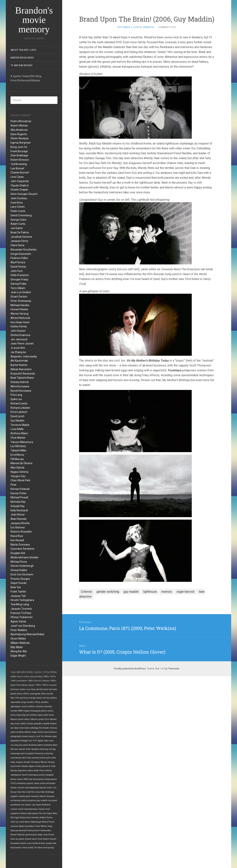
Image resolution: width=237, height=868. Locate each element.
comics (50, 711)
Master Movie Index (22, 58)
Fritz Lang (16, 395)
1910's (14, 783)
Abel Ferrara (18, 262)
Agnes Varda (18, 621)
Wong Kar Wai (19, 651)
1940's (38, 685)
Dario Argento (19, 134)
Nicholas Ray (18, 502)
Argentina (22, 771)
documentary (36, 677)
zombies (45, 702)
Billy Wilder (17, 647)
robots (23, 724)
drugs (24, 702)
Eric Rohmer (18, 527)
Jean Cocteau (19, 198)
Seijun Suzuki (18, 583)
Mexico (14, 719)
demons (53, 732)
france (37, 681)
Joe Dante (17, 228)
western (31, 702)
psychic (30, 783)
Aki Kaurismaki (19, 361)
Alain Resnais (18, 519)
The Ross (38, 848)
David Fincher (18, 267)
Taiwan (42, 809)
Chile (13, 822)
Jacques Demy (19, 241)
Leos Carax (17, 177)
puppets (14, 796)
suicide (50, 694)
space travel (43, 715)
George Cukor (19, 220)
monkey (22, 796)
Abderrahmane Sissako (25, 557)
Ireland (28, 839)
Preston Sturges (20, 579)
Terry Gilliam (18, 288)
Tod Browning (19, 164)
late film (31, 792)
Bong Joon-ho (19, 147)
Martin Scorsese (20, 545)
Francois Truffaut (21, 613)
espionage (15, 753)
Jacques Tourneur (21, 609)
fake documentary (36, 779)
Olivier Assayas (20, 138)
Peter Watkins (19, 630)
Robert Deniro (46, 818)
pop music (15, 724)
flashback (46, 805)
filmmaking (22, 685)
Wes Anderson (19, 130)
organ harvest (185, 592)
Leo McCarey (18, 446)
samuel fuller (25, 749)
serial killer (16, 766)
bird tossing (49, 848)
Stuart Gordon (19, 297)
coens (34, 839)
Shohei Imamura (20, 335)
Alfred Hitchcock (20, 318)
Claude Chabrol (20, 185)
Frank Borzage (19, 151)
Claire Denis (17, 245)
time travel (25, 728)
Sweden (25, 766)
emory (46, 732)
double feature (50, 724)
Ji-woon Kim (18, 348)
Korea (40, 732)
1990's (14, 681)
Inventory (35, 818)
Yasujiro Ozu (18, 476)
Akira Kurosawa (20, 386)
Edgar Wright (18, 656)
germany (24, 698)
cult (50, 749)
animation (22, 681)
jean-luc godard (27, 753)
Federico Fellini (19, 258)
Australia (33, 745)
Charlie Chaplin (19, 190)
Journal (21, 788)
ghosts (14, 694)
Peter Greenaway (21, 301)
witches (28, 732)
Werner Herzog (19, 314)
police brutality (17, 732)
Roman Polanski (20, 489)
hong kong (21, 715)
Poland (23, 813)
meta (13, 762)
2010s (46, 672)
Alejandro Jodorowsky (24, 356)
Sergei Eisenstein (21, 254)
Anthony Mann (19, 433)
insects (14, 809)
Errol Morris (17, 455)
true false (31, 689)
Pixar (14, 485)
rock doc (46, 698)
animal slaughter (46, 775)
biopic (40, 835)
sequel (31, 685)
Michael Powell (19, 497)
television (15, 689)
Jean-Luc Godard (21, 292)
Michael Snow (19, 562)
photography (16, 736)
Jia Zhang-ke (18, 352)
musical (53, 685)
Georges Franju (19, 279)
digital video (43, 741)
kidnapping (35, 711)
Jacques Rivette (20, 523)
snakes (49, 843)
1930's (45, 685)
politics (54, 698)
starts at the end (42, 783)
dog (54, 749)
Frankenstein (45, 831)
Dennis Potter (19, 493)
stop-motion (16, 702)
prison (41, 719)
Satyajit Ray (18, 506)
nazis (51, 715)
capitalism (15, 813)
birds (46, 689)
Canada (30, 724)
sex (28, 715)
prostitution (15, 805)
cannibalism (16, 758)
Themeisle (174, 669)
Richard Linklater (20, 408)
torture (13, 779)
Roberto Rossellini (21, 532)
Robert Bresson (20, 160)
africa (20, 694)
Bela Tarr (16, 587)
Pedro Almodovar (21, 121)
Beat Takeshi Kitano (22, 378)
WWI (26, 779)
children (31, 706)
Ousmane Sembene (22, 549)
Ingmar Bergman (21, 143)
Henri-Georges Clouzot (24, 194)
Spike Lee (16, 399)
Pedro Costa (18, 211)
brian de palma (17, 839)
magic (34, 732)
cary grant (53, 800)
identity (39, 689)
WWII (20, 711)
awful (27, 719)
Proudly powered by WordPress (130, 669)
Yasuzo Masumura (22, 442)
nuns (29, 843)
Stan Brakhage (19, 155)
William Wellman (20, 643)
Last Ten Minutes (44, 736)
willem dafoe (33, 771)
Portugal (24, 741)
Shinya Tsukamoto (22, 617)
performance (31, 835)
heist (48, 809)
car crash (20, 822)
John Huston (18, 331)
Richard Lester (19, 403)
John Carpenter (20, 181)
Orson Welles (18, 639)
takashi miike (46, 788)
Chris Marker (18, 438)
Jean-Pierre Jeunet (22, 344)
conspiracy (32, 800)
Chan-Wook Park (20, 480)
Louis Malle (17, 429)
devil (24, 758)
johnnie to (46, 766)
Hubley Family (19, 326)
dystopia (35, 749)
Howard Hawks (19, 309)
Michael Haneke (20, 305)
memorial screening (44, 753)
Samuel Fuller (19, 284)
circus (38, 792)
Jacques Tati (18, 596)
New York (15, 698)
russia (24, 706)
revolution (48, 745)
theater (46, 728)
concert (20, 779)
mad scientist (33, 758)
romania (14, 826)
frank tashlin (43, 839)
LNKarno (34, 719)
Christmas (35, 762)
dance (44, 711)
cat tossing (15, 800)
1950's (53, 681)
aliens (39, 698)
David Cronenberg (21, 215)
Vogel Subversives (23, 818)
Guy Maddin (17, 421)
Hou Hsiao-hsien (20, 322)
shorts (26, 677)
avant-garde (35, 694)
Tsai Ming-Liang (20, 604)
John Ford (16, 271)
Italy (55, 689)
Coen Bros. (17, 203)
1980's (46, 677)
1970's (53, 677)
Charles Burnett (20, 173)
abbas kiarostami (26, 826)
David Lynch (17, 416)
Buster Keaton (19, 365)
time (19, 792)
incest (20, 809)
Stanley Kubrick (20, 382)
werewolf (23, 831)
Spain (17, 728)
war (12, 728)
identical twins (39, 843)
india (54, 758)
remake (14, 711)
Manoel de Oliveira (21, 463)
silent (43, 694)
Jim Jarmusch (19, 339)
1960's (31, 681)
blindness (22, 783)
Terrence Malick (20, 425)
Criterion (45, 681)
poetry (40, 745)
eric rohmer (26, 805)
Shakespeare (51, 779)
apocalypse (16, 706)
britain (23, 689)
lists (51, 689)
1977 (35, 741)
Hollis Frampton (20, 275)
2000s (13, 677)
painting (48, 706)
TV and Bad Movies (21, 65)
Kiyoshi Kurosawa (21, 391)
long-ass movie (21, 745)
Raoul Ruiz (17, 536)
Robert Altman (19, 126)
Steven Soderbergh (22, 566)
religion (26, 711)
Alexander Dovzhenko (24, 250)
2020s (53, 672)
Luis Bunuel (17, 168)
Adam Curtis (18, 224)
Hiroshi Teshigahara (22, 600)
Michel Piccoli (48, 822)
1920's (26, 694)
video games (33, 813)
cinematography (32, 788)
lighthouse (150, 592)
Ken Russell (17, 540)
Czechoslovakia (31, 809)
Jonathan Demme (21, 237)
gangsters (38, 724)
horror (20, 677)
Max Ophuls (17, 468)
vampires (40, 706)
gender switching (108, 592)
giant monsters (33, 796)
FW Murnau (17, 459)
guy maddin (42, 800)
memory (54, 728)
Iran (30, 741)
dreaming (44, 749)
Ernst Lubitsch (19, 412)
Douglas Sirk (18, 553)
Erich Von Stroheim (22, 574)
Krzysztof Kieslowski (23, 374)
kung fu (32, 736)
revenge (32, 698)
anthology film (36, 728)
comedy (33, 715)
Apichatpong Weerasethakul (27, 634)
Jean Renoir (18, 515)
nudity (24, 800)
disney (25, 736)
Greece (23, 843)
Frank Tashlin (18, 592)
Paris (24, 792)
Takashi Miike (18, 450)
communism (33, 831)
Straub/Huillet (19, 570)
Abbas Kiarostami (21, 369)
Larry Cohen (18, 207)
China (38, 702)
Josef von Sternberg (23, 626)
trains (13, 715)
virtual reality (28, 848)
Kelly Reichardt (19, 510)
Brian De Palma (20, 232)
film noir (43, 813)
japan (13, 685)
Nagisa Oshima (19, 472)
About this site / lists (23, 50)
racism (21, 719)
